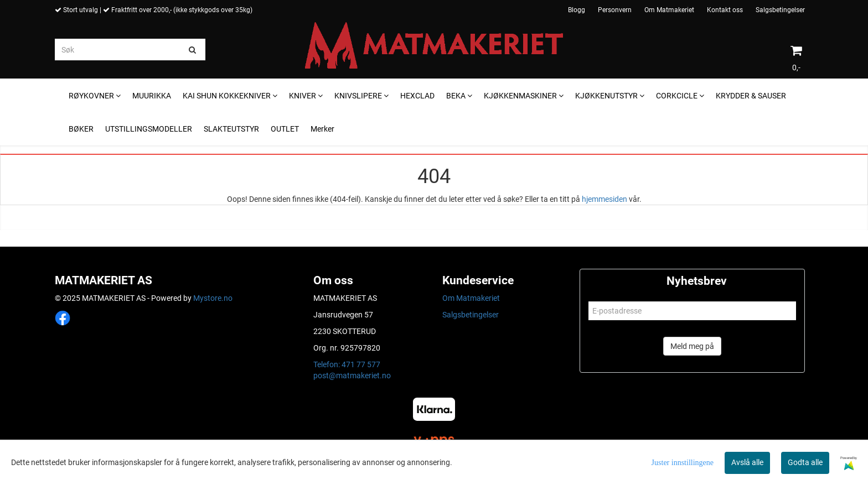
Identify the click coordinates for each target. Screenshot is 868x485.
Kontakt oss (725, 10)
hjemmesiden (604, 199)
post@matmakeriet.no (352, 376)
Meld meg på (692, 346)
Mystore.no (213, 298)
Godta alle (805, 462)
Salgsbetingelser (780, 10)
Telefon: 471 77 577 (347, 364)
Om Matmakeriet (669, 10)
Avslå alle (747, 462)
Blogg (577, 10)
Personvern (615, 10)
